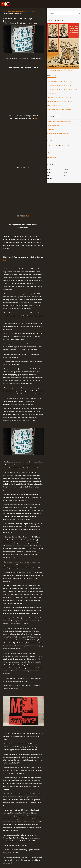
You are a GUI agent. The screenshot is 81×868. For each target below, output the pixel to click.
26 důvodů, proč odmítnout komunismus (59, 85)
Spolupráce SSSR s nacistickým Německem (59, 109)
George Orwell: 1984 (53, 126)
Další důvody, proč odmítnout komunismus (60, 97)
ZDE (4, 260)
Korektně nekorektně (53, 105)
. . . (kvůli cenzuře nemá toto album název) (59, 81)
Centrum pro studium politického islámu (59, 122)
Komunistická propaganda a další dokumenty (60, 70)
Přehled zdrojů (51, 157)
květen (57, 146)
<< (49, 146)
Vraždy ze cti (51, 130)
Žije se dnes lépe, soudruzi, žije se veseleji (59, 134)
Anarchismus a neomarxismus (18, 12)
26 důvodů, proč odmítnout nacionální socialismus (62, 89)
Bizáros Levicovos (52, 93)
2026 (61, 146)
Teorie (32, 12)
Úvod (5, 12)
